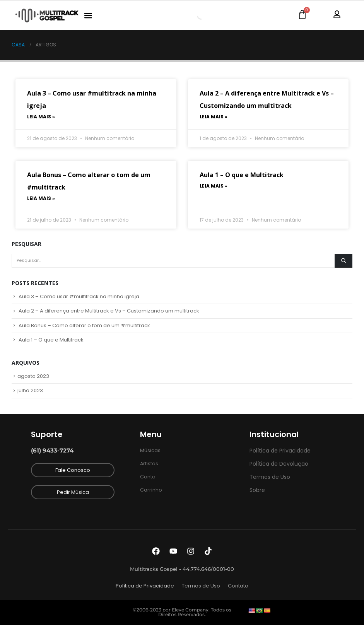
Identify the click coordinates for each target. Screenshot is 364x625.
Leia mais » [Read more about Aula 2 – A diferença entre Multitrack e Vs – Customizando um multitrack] (214, 117)
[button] (88, 16)
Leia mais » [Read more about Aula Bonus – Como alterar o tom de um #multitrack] (41, 198)
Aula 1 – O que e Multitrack (242, 175)
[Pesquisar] (343, 261)
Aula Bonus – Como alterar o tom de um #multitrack (84, 325)
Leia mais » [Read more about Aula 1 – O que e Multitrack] (214, 186)
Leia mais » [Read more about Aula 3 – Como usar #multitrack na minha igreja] (41, 117)
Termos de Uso (201, 586)
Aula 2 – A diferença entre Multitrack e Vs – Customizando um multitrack (109, 311)
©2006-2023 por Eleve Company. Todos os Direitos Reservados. (182, 612)
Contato (238, 586)
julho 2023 (30, 390)
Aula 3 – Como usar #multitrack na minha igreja (79, 296)
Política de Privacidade (145, 586)
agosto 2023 (33, 376)
